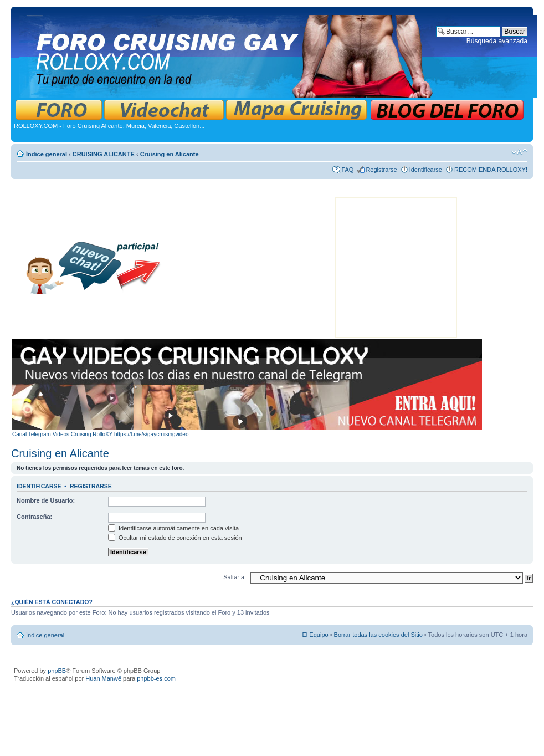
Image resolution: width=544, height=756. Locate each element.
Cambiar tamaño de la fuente (519, 152)
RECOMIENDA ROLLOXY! (491, 170)
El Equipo (315, 635)
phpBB (57, 671)
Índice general (47, 154)
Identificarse (426, 170)
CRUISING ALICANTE (104, 154)
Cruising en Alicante (170, 154)
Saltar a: (235, 577)
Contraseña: (34, 517)
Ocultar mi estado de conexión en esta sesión (175, 538)
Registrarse (381, 170)
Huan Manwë (103, 678)
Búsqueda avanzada (497, 41)
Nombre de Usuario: (46, 500)
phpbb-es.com (156, 678)
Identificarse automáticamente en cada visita (173, 528)
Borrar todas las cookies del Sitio (378, 635)
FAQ (347, 170)
